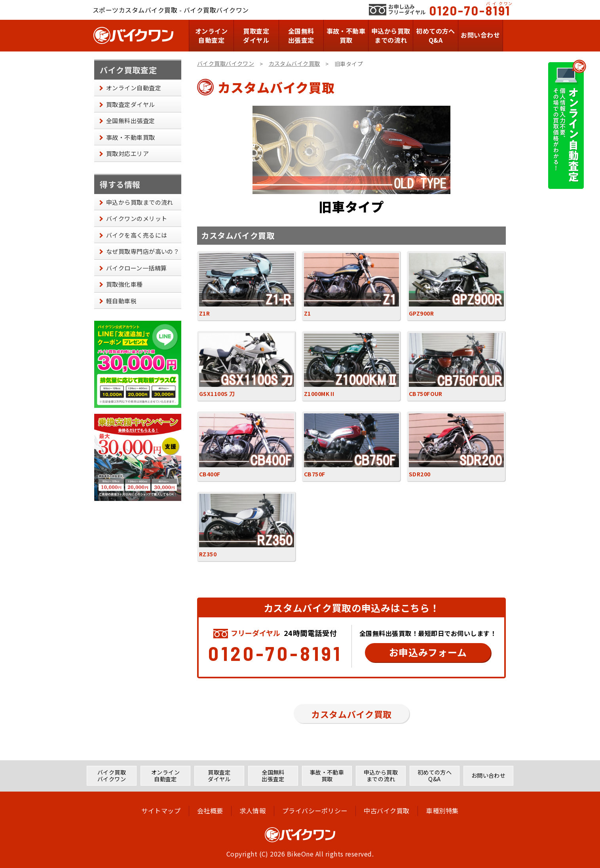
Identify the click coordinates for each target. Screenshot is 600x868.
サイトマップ (160, 811)
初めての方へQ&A (436, 35)
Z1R (247, 285)
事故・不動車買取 (346, 35)
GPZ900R (456, 285)
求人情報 (253, 811)
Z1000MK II (351, 365)
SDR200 (456, 446)
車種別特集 (444, 811)
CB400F (247, 446)
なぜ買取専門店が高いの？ (143, 251)
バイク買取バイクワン (226, 63)
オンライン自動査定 (211, 35)
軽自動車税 (121, 301)
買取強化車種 (124, 284)
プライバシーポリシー (315, 811)
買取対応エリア (127, 153)
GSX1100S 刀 (247, 365)
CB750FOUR (456, 365)
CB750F (351, 446)
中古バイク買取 (387, 811)
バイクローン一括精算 (137, 268)
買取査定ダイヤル (256, 35)
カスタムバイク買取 (294, 63)
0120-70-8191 (470, 10)
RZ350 (247, 526)
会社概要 (209, 811)
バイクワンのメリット (137, 218)
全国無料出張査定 (301, 35)
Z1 (351, 285)
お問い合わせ (480, 35)
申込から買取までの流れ (391, 35)
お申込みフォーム (428, 652)
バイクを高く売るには (137, 235)
